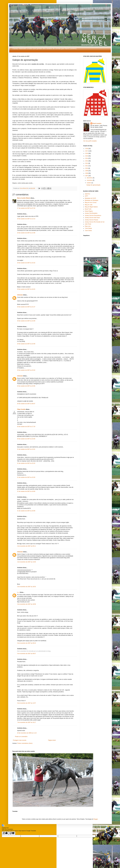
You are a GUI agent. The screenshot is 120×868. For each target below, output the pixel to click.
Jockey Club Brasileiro (91, 213)
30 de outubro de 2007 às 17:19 (26, 427)
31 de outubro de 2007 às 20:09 (26, 511)
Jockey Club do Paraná (91, 220)
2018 (87, 149)
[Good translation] (5, 833)
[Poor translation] (12, 833)
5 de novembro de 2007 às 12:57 (26, 703)
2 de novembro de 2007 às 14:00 (26, 562)
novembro (90, 180)
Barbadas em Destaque (92, 200)
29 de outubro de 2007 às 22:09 (26, 321)
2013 (87, 161)
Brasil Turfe (88, 209)
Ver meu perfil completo (90, 141)
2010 (87, 168)
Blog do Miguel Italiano (91, 207)
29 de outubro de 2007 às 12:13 (26, 219)
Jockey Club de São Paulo (92, 218)
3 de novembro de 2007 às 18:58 (26, 604)
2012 (87, 163)
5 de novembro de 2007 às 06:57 (26, 654)
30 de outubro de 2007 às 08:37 (26, 404)
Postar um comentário (21, 737)
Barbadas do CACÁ (90, 198)
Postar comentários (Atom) (25, 743)
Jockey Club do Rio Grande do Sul (95, 222)
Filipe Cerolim (21, 409)
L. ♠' (18, 592)
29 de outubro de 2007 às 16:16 (26, 263)
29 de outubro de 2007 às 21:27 (26, 307)
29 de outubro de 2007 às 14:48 (26, 233)
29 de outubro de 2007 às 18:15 (26, 289)
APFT (87, 196)
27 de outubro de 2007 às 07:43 (26, 208)
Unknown (20, 295)
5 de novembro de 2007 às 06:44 (26, 643)
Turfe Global (88, 228)
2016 (87, 153)
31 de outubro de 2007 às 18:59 (26, 491)
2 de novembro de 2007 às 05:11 (26, 546)
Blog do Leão (89, 205)
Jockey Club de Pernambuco (93, 215)
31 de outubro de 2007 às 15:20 (26, 477)
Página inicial (52, 740)
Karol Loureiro (97, 123)
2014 (87, 158)
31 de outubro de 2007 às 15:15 (26, 463)
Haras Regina (89, 211)
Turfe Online (88, 231)
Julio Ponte (88, 224)
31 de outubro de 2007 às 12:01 (26, 449)
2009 (87, 171)
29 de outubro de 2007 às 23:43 (26, 370)
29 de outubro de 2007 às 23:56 (26, 386)
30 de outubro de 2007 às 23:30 (26, 439)
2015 (87, 156)
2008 (87, 173)
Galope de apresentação (93, 185)
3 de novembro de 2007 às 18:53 (26, 587)
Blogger (96, 819)
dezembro (90, 178)
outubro (89, 183)
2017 (87, 151)
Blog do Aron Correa (91, 203)
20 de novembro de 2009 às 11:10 (27, 733)
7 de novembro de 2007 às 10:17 (26, 722)
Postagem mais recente (20, 740)
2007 (87, 176)
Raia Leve (88, 226)
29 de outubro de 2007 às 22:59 (26, 344)
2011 (87, 166)
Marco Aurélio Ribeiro (24, 198)
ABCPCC (88, 194)
